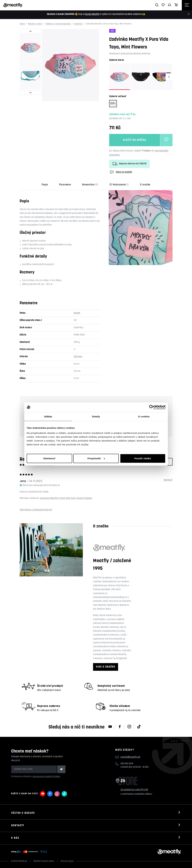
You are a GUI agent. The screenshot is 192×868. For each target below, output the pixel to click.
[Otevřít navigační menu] (187, 5)
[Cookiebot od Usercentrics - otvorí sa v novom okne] (152, 407)
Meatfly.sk (23, 861)
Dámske (78, 357)
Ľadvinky (78, 24)
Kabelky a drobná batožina (58, 24)
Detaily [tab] (96, 416)
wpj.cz (71, 861)
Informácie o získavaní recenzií (36, 510)
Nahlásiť (168, 480)
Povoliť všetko (143, 458)
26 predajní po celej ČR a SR (134, 790)
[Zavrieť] (189, 14)
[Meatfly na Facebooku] (120, 727)
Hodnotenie (119, 185)
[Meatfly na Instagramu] (129, 727)
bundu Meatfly (92, 14)
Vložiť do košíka (134, 140)
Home (22, 24)
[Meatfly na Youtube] (110, 727)
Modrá (77, 313)
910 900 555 (127, 764)
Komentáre (90, 185)
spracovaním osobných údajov (46, 777)
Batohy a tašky (35, 24)
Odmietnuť (49, 458)
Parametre (65, 185)
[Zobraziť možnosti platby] (30, 852)
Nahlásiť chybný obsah (44, 861)
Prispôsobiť (96, 458)
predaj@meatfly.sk (130, 757)
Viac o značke (105, 667)
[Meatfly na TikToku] (139, 727)
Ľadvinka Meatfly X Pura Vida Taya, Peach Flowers (66, 498)
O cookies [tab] (144, 416)
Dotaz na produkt (121, 172)
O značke (145, 185)
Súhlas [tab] (48, 416)
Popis (45, 185)
